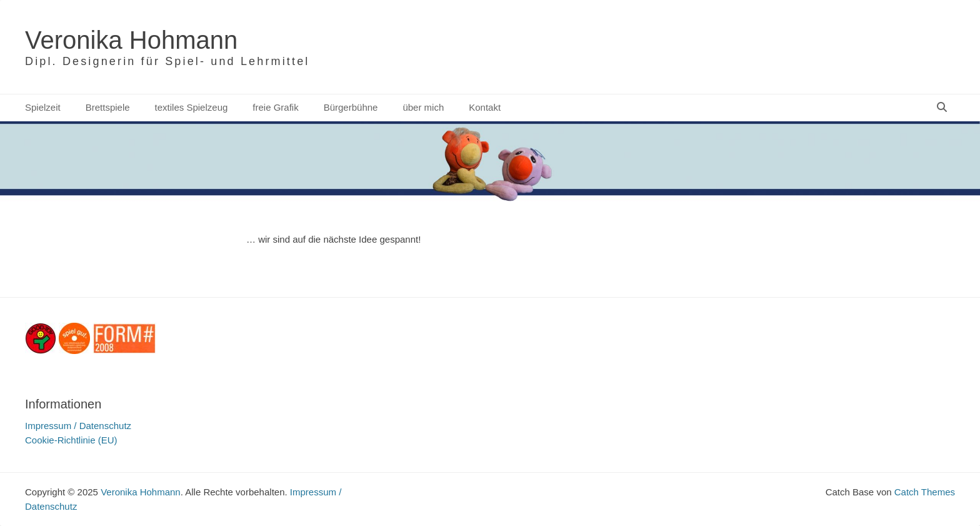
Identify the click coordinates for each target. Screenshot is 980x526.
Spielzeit (43, 107)
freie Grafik (275, 107)
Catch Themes (925, 492)
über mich (423, 107)
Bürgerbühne (351, 107)
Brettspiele (108, 107)
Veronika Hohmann (131, 40)
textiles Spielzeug (192, 107)
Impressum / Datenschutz (78, 426)
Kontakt (485, 107)
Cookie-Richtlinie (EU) (71, 440)
